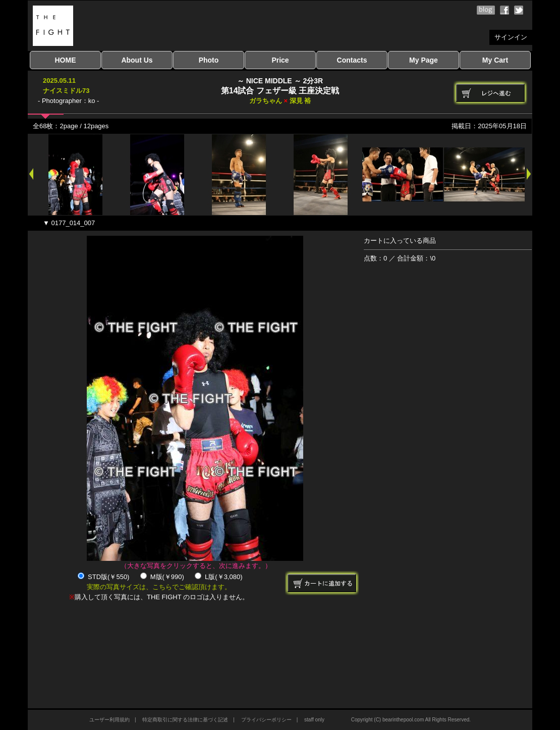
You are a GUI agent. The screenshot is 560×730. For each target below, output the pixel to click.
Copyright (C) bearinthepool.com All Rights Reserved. (411, 720)
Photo (209, 60)
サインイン (511, 37)
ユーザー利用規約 (109, 720)
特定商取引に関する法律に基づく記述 (185, 720)
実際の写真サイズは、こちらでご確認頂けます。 (159, 587)
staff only (314, 720)
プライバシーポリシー (266, 720)
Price (280, 60)
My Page (424, 60)
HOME (66, 60)
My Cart (495, 60)
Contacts (352, 60)
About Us (137, 60)
